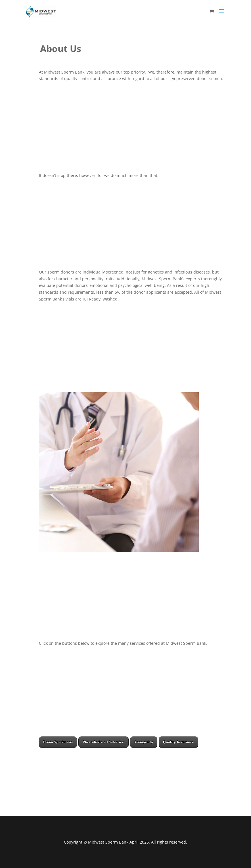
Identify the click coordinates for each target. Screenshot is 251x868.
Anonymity (144, 742)
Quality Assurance (178, 742)
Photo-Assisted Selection (103, 742)
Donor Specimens (58, 742)
